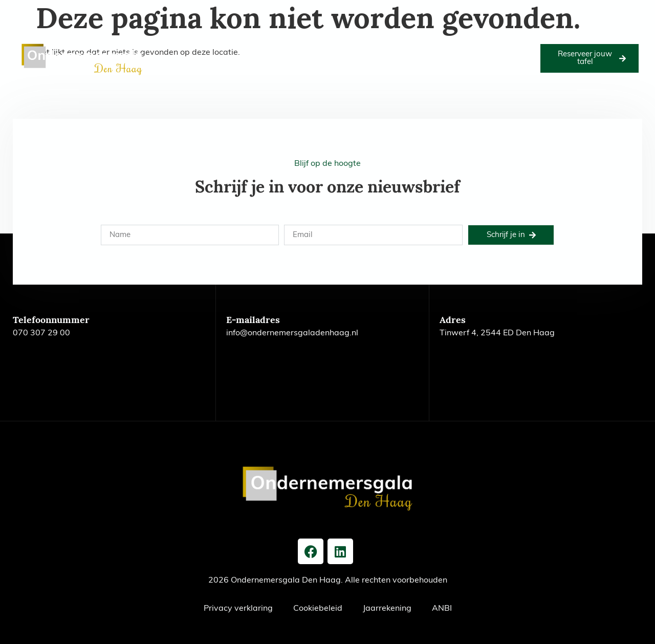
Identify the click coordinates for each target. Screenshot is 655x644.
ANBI (442, 609)
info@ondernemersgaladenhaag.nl (292, 333)
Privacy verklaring (238, 609)
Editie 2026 (212, 46)
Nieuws (326, 70)
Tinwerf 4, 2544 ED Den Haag (497, 333)
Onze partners (378, 46)
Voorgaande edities (444, 46)
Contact (362, 70)
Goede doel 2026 (268, 46)
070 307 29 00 (41, 333)
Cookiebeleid (318, 609)
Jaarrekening (387, 609)
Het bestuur (505, 46)
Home (173, 46)
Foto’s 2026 (325, 46)
